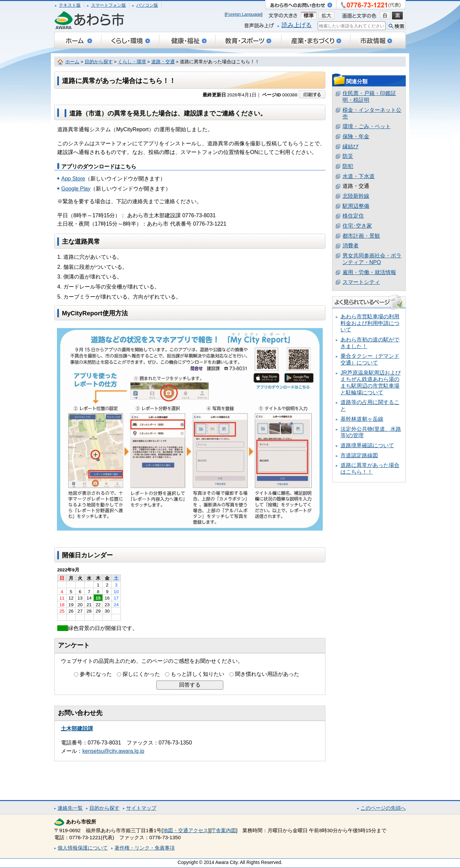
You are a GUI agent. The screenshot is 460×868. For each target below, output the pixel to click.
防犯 (348, 166)
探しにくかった (141, 674)
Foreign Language (244, 14)
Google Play (76, 189)
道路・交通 (163, 62)
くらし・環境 (132, 62)
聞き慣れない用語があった (267, 674)
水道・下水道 (359, 176)
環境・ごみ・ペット (367, 126)
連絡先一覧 (70, 808)
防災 (348, 156)
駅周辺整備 (356, 206)
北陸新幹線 (356, 196)
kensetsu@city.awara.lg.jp (113, 751)
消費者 (351, 246)
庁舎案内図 (223, 830)
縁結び (351, 146)
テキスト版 (70, 5)
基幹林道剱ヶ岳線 (362, 419)
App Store (73, 179)
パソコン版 (147, 5)
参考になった (96, 674)
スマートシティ (361, 282)
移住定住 (353, 216)
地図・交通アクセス (186, 830)
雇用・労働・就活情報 (369, 272)
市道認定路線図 (359, 455)
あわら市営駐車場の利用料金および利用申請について (370, 323)
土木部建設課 (77, 729)
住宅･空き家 (357, 226)
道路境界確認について (367, 445)
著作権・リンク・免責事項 (145, 848)
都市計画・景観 (361, 236)
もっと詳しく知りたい (198, 674)
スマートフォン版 (108, 5)
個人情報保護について (83, 848)
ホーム (72, 62)
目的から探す (99, 62)
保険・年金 (356, 136)
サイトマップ (141, 808)
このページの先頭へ (383, 808)
